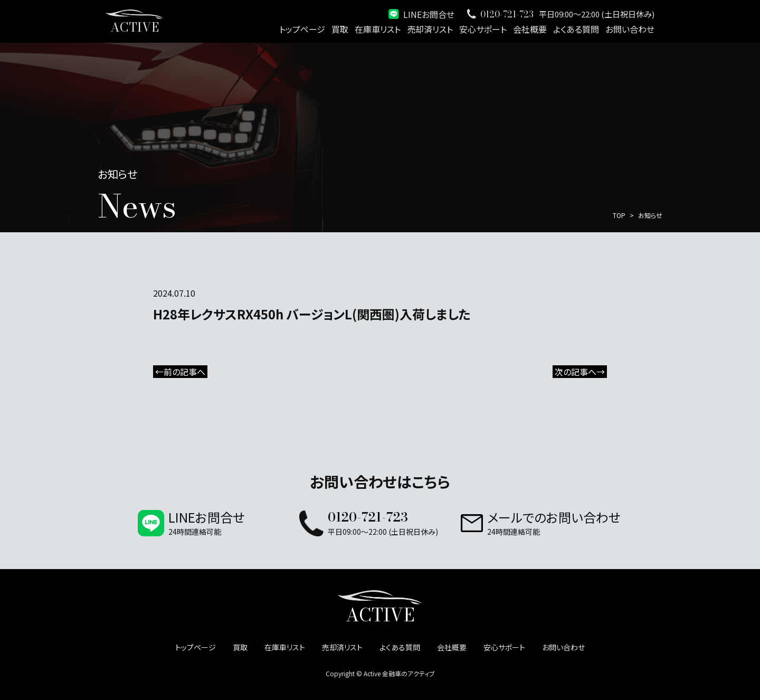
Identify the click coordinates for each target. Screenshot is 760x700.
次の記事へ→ (580, 372)
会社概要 (530, 29)
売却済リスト (430, 29)
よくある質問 (576, 29)
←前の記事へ (180, 372)
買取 (340, 29)
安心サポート (483, 29)
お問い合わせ (630, 29)
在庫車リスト (378, 29)
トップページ (302, 29)
